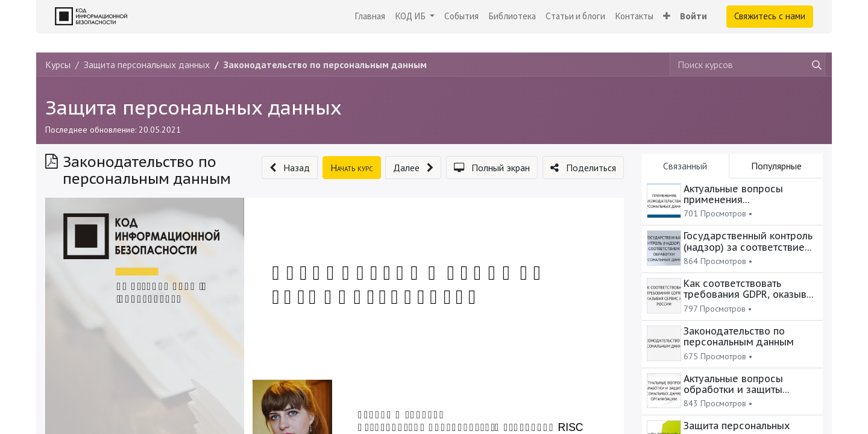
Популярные (776, 166)
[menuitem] (370, 17)
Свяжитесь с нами (770, 16)
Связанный (685, 166)
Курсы (58, 64)
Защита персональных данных (193, 107)
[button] (667, 17)
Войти (693, 16)
